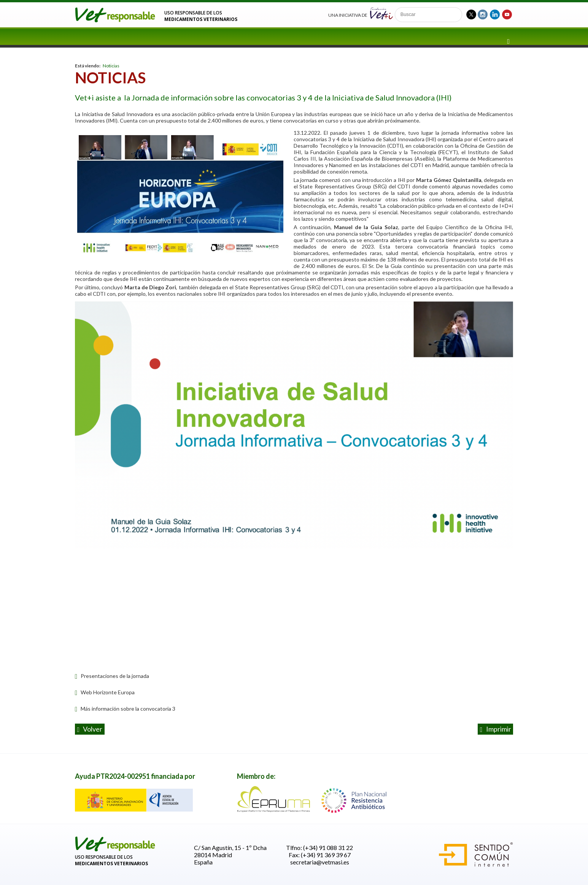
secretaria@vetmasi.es (320, 862)
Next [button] (488, 426)
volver (90, 729)
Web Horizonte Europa (105, 692)
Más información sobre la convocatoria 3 (125, 709)
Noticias (111, 66)
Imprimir (496, 729)
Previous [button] (100, 426)
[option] (294, 426)
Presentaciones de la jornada (112, 676)
